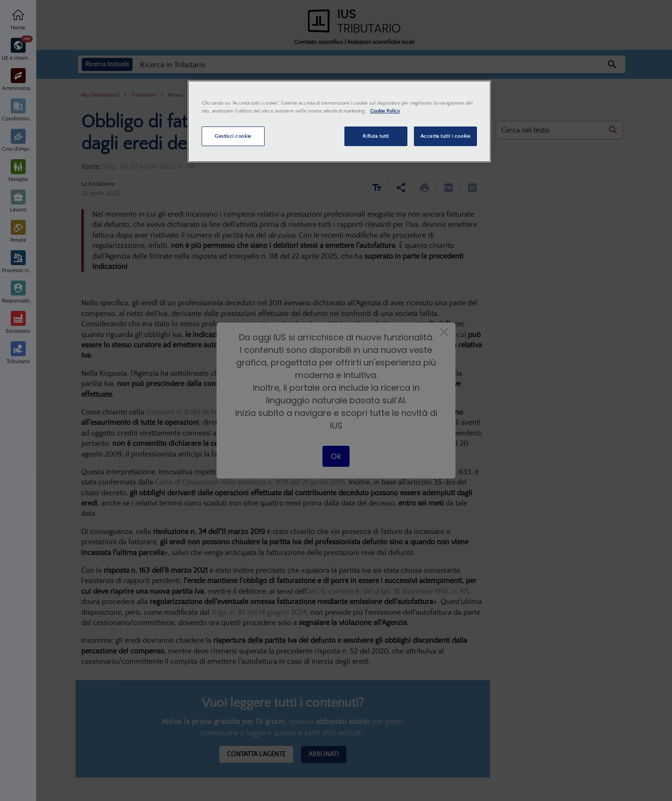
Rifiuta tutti (375, 136)
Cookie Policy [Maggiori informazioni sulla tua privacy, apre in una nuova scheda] (385, 111)
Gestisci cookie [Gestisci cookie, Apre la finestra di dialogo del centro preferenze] (233, 136)
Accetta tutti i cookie (446, 136)
